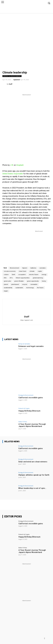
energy (44, 275)
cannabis (42, 268)
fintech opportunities (23, 278)
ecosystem (22, 275)
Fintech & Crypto (24, 408)
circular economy (10, 271)
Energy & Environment (12, 76)
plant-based (15, 284)
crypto (40, 271)
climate (32, 271)
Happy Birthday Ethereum (29, 411)
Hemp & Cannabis (24, 344)
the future (40, 288)
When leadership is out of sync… (32, 488)
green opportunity (33, 281)
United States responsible (13, 174)
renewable (34, 284)
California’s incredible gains (31, 398)
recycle (25, 284)
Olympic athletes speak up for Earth (34, 475)
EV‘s (11, 278)
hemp (44, 281)
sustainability (8, 288)
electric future (34, 275)
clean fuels (22, 271)
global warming (38, 278)
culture (6, 275)
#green (25, 268)
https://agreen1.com (27, 320)
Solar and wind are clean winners (33, 462)
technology (30, 288)
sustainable (19, 288)
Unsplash (20, 165)
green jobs (7, 281)
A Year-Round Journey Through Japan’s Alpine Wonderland (32, 425)
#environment (14, 268)
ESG (5, 278)
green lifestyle (19, 281)
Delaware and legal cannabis (31, 346)
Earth (13, 275)
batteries (33, 268)
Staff (11, 84)
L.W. (12, 165)
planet (6, 284)
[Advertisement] (26, 41)
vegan (6, 291)
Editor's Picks (23, 422)
